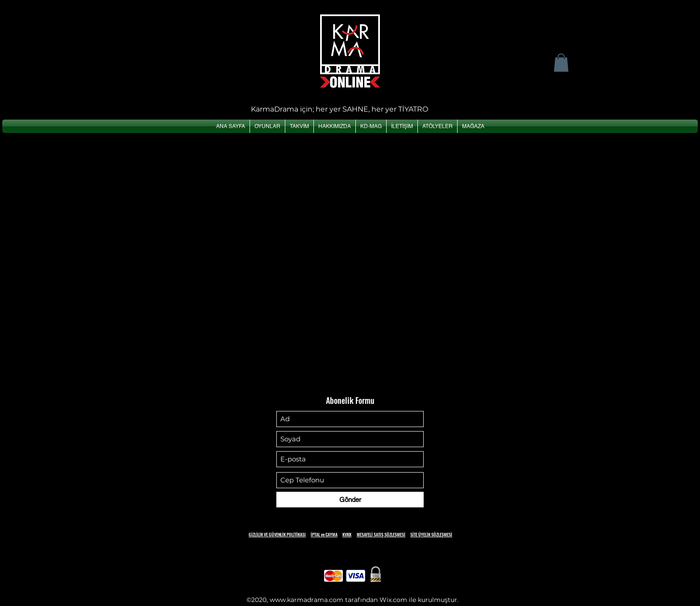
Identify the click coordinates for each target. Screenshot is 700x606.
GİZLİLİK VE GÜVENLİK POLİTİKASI (277, 534)
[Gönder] (350, 500)
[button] (561, 63)
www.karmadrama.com (306, 600)
